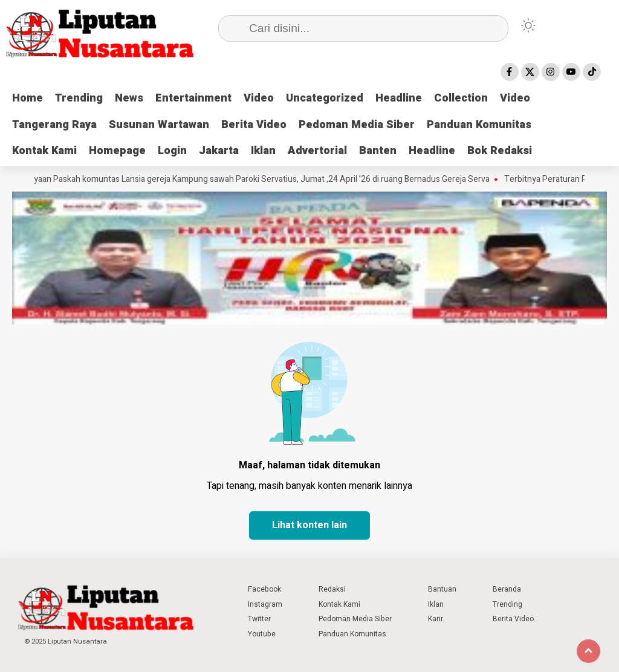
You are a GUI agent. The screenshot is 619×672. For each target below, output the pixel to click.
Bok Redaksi (500, 151)
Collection (461, 98)
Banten (378, 151)
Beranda (507, 589)
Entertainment (193, 98)
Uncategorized (325, 98)
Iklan (263, 151)
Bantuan (442, 589)
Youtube (262, 634)
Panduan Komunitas (479, 125)
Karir (436, 619)
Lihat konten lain (309, 525)
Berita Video (254, 125)
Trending (79, 98)
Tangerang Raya (54, 125)
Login (172, 151)
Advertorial (317, 151)
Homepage (117, 151)
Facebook (264, 589)
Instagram (265, 604)
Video (259, 98)
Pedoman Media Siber (357, 125)
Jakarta (219, 151)
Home (28, 98)
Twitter (259, 619)
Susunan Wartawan (159, 125)
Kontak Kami (44, 151)
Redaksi (332, 589)
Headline (399, 98)
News (129, 98)
